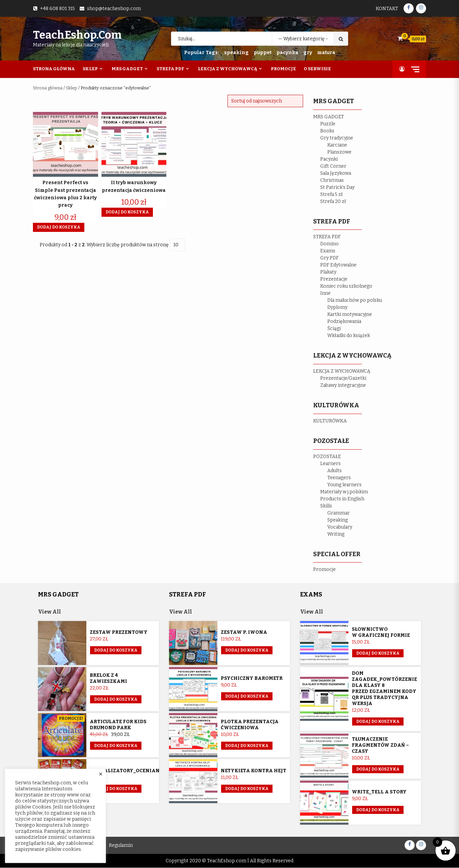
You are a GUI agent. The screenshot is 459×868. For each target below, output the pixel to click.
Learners (330, 464)
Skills (326, 506)
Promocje (283, 69)
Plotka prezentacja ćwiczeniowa (250, 725)
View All (50, 612)
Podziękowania (344, 321)
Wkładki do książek (349, 336)
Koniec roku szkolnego (346, 286)
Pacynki (329, 159)
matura (326, 53)
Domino (329, 244)
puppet (263, 53)
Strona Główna (54, 69)
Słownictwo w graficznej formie (381, 633)
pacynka (287, 53)
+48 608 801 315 (57, 9)
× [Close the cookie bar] (101, 774)
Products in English (342, 499)
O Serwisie (317, 69)
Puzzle (328, 124)
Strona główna (48, 88)
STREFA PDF (327, 237)
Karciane (337, 145)
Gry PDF (329, 258)
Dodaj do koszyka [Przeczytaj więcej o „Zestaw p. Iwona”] (247, 651)
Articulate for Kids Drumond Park (118, 725)
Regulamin (121, 846)
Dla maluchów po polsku (355, 300)
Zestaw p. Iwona (244, 633)
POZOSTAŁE (327, 457)
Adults (335, 471)
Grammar (339, 513)
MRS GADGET (329, 117)
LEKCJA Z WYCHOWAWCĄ (342, 371)
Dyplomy (337, 307)
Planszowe (339, 152)
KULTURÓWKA (330, 421)
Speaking (338, 520)
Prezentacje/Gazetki (343, 378)
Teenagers (339, 478)
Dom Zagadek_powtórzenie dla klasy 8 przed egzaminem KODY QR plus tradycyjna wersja (384, 688)
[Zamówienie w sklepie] (265, 101)
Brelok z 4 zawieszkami (108, 679)
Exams (328, 251)
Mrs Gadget (127, 69)
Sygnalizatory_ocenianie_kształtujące (147, 771)
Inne (325, 293)
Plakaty (328, 272)
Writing (336, 534)
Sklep (90, 69)
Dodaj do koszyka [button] (59, 227)
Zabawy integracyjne (343, 385)
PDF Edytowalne (338, 265)
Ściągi (334, 328)
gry (308, 53)
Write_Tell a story (379, 792)
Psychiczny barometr (252, 679)
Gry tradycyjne (337, 138)
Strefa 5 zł (331, 194)
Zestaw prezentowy (119, 633)
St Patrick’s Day (337, 187)
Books (327, 131)
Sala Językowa (336, 173)
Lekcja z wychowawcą (227, 69)
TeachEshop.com (77, 35)
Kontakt (387, 9)
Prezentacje (334, 279)
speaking (236, 53)
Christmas (332, 180)
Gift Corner (333, 166)
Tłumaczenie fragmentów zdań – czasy (380, 745)
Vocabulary (340, 527)
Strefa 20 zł (333, 201)
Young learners (344, 485)
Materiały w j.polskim (344, 492)
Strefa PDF (170, 69)
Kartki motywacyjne (350, 314)
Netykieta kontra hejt (254, 771)
